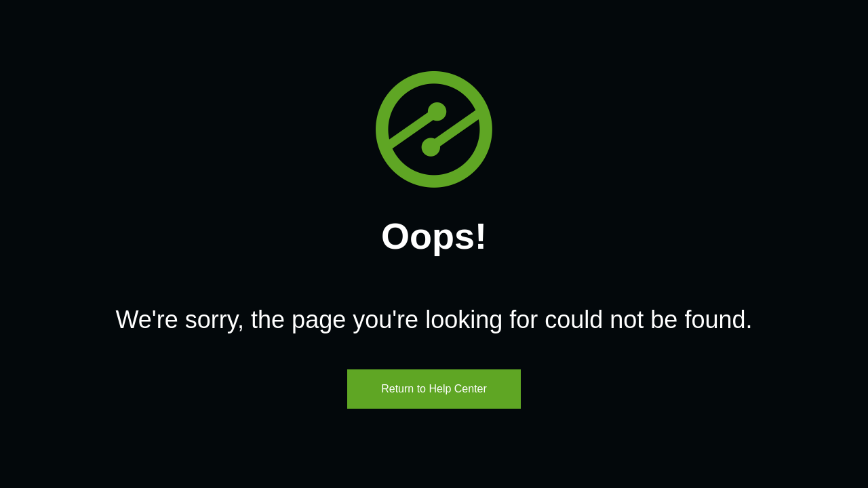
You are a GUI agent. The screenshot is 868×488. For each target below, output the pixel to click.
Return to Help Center (434, 389)
